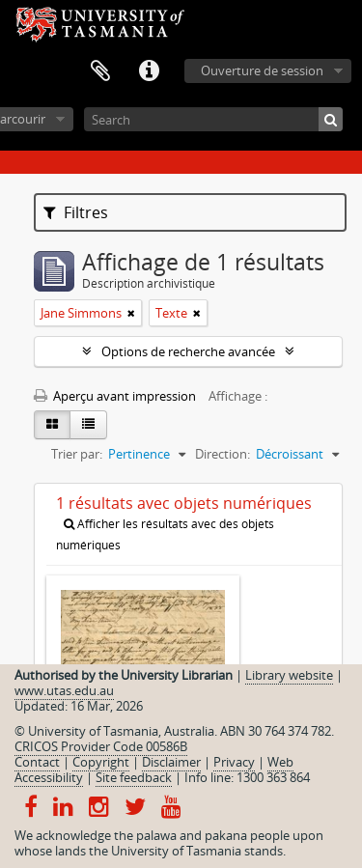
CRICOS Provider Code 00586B (101, 746)
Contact (37, 762)
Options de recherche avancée (188, 351)
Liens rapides (149, 71)
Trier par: (77, 454)
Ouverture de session (262, 70)
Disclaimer (171, 762)
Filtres (76, 212)
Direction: (223, 454)
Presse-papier (100, 71)
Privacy (234, 762)
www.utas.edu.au (64, 690)
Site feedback (134, 777)
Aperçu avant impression (115, 396)
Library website (289, 675)
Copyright (101, 762)
